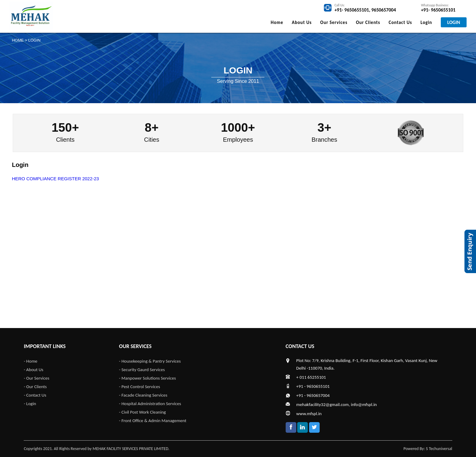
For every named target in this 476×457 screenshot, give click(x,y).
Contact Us (400, 22)
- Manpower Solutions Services (147, 378)
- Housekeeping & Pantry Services (150, 361)
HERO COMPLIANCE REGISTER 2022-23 (55, 179)
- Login (30, 404)
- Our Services (36, 378)
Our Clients (368, 22)
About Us (302, 22)
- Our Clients (35, 387)
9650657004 (384, 10)
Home (277, 22)
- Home (31, 361)
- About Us (33, 370)
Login (426, 22)
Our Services (334, 22)
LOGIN (454, 22)
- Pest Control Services (139, 387)
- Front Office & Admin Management (153, 421)
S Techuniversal (439, 449)
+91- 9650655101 (352, 10)
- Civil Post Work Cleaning (142, 412)
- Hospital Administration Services (150, 404)
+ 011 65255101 (311, 377)
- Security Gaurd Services (142, 370)
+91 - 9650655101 (313, 386)
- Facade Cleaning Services (143, 395)
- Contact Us (35, 395)
